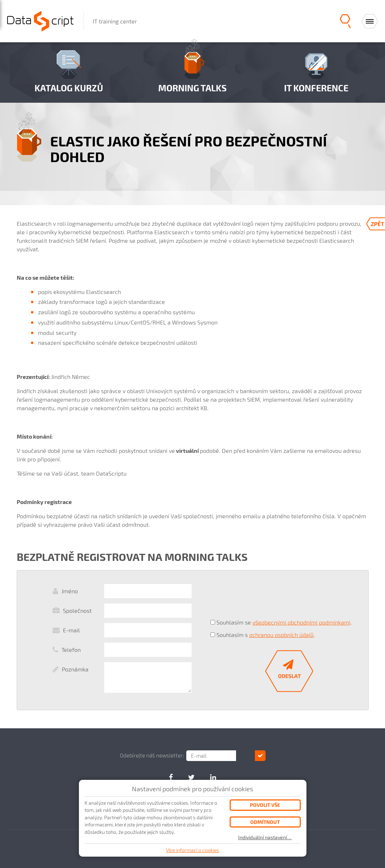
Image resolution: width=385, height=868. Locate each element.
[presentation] (264, 599)
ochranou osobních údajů (281, 635)
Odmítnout (265, 822)
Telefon (71, 650)
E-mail (71, 630)
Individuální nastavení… (265, 837)
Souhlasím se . (284, 622)
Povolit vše (265, 805)
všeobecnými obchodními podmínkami (301, 622)
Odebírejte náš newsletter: (161, 755)
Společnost (77, 610)
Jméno (70, 591)
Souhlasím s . (266, 635)
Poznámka (75, 669)
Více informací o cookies (192, 850)
